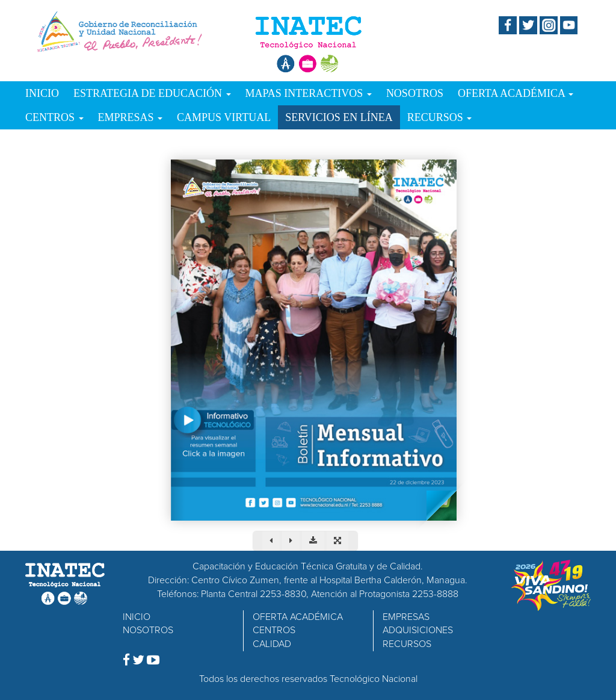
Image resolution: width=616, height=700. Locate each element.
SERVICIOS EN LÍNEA (339, 117)
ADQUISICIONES (418, 630)
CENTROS (54, 117)
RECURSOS (440, 117)
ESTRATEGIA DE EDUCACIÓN (152, 93)
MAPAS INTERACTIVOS (309, 93)
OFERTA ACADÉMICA (516, 93)
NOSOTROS (415, 93)
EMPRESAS (131, 117)
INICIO (42, 93)
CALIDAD (272, 644)
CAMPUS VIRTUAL (224, 117)
